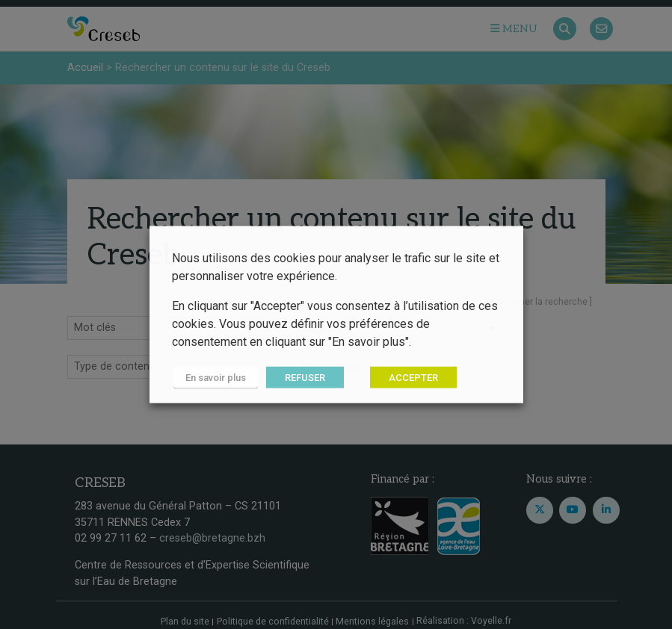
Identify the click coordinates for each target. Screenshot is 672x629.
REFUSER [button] (302, 378)
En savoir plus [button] (214, 378)
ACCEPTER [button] (410, 378)
